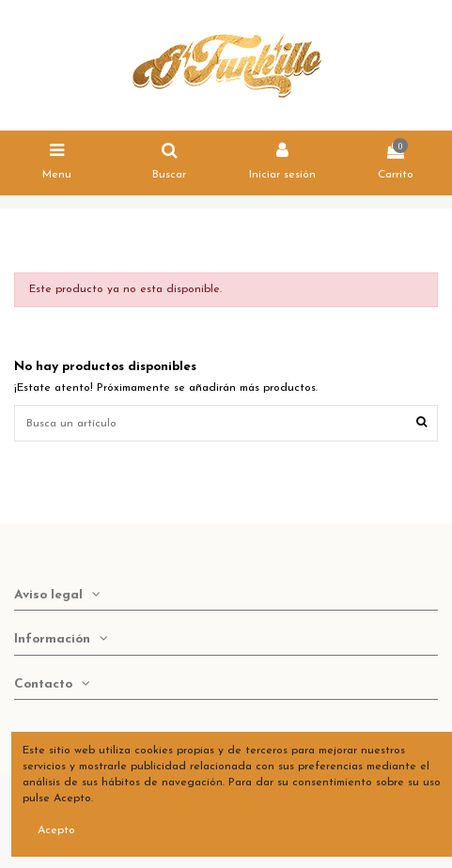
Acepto (56, 830)
